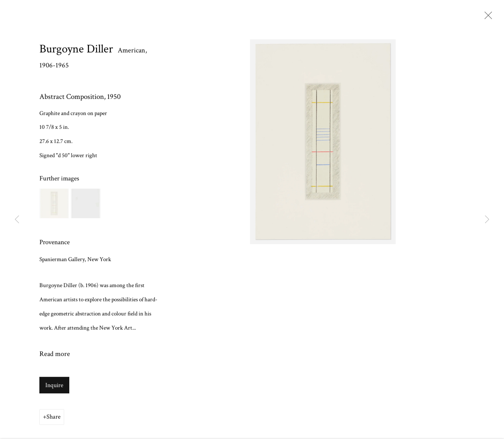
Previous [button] (17, 219)
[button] (54, 205)
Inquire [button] (54, 386)
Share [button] (54, 418)
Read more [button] (55, 355)
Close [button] (486, 18)
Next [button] (487, 219)
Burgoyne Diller (76, 50)
